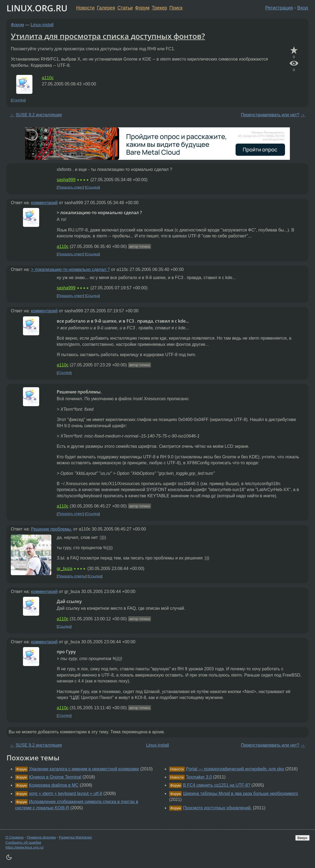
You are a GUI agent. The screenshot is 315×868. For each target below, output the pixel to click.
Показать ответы (72, 576)
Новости (85, 8)
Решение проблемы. (52, 529)
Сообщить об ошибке (23, 842)
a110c (48, 78)
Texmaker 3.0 (199, 777)
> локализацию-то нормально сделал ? (71, 269)
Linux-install (42, 25)
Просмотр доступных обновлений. (217, 808)
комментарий (44, 203)
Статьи (125, 8)
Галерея (106, 8)
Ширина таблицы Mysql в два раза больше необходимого (241, 794)
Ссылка (18, 100)
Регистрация (279, 8)
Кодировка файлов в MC (54, 785)
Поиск (176, 8)
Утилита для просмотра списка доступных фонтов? (108, 36)
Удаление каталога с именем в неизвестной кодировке (84, 769)
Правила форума (41, 837)
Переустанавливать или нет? (270, 115)
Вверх (302, 838)
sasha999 (66, 180)
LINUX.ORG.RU (37, 8)
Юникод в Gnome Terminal (55, 777)
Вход (303, 8)
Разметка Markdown (76, 837)
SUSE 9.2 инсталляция (39, 115)
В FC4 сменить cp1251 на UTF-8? (217, 785)
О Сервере (15, 837)
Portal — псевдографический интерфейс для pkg (235, 769)
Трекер (160, 8)
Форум (142, 8)
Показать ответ (71, 187)
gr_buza (65, 569)
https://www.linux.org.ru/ (24, 847)
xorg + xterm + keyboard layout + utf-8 (66, 794)
